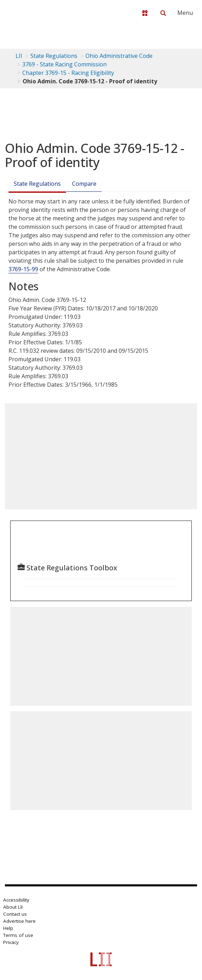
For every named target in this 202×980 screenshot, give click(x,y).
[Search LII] (163, 13)
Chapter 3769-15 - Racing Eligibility (68, 73)
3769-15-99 (23, 269)
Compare (84, 184)
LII (19, 56)
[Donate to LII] (145, 13)
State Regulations (54, 56)
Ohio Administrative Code (119, 56)
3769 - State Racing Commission (64, 64)
